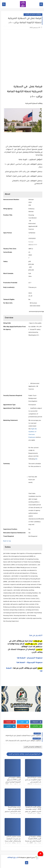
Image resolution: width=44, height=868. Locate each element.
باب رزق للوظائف (12, 858)
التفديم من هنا (35, 636)
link (35, 459)
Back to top (6, 541)
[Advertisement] (22, 56)
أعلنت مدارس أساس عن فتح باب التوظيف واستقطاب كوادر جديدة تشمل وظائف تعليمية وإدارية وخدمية (12, 841)
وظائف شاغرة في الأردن (32, 15)
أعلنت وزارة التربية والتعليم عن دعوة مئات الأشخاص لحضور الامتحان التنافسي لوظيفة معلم (12, 812)
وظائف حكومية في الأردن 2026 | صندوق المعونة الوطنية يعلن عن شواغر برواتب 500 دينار (12, 782)
